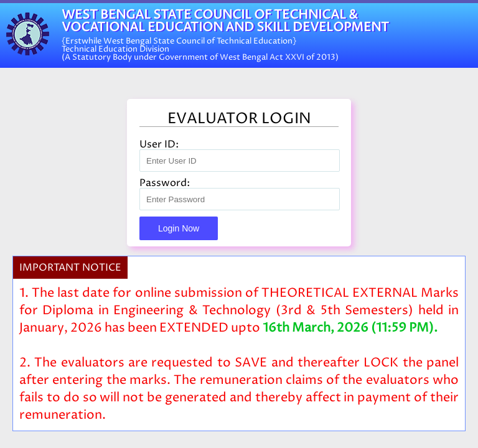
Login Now (179, 228)
